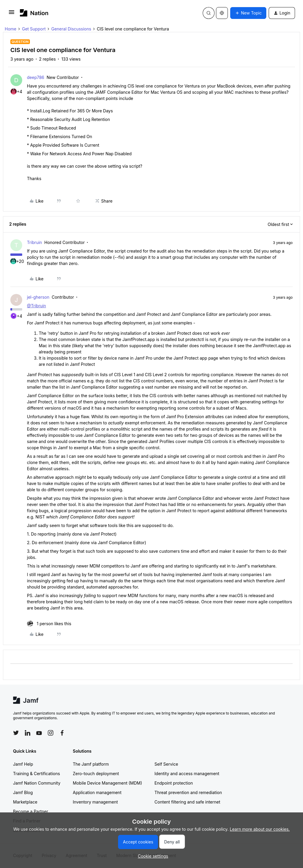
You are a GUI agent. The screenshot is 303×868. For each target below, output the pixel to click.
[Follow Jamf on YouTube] (39, 733)
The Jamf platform (91, 764)
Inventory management (95, 802)
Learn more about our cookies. (260, 829)
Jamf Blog (23, 792)
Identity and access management (187, 774)
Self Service (166, 764)
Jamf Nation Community (37, 783)
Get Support (34, 29)
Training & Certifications (37, 774)
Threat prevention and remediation (188, 792)
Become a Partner (30, 811)
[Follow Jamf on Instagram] (51, 733)
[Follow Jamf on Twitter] (16, 733)
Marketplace (25, 802)
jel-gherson (38, 297)
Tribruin (34, 242)
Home (11, 29)
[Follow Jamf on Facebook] (62, 733)
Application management (97, 792)
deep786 (36, 77)
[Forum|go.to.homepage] (34, 13)
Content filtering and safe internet (187, 802)
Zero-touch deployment (96, 774)
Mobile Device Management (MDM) (107, 783)
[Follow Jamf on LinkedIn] (28, 733)
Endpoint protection (174, 783)
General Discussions (71, 29)
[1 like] (49, 624)
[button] (12, 14)
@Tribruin (36, 306)
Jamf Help (23, 764)
